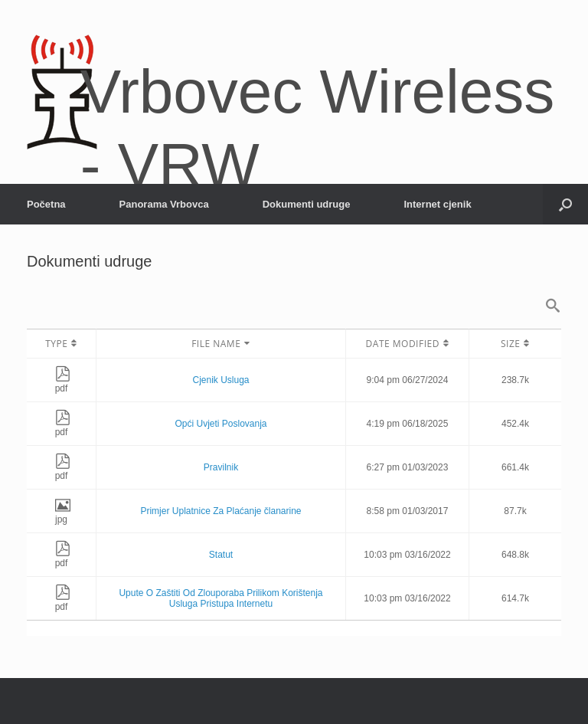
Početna (46, 204)
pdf (63, 383)
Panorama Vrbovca (164, 204)
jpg (63, 514)
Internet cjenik (437, 204)
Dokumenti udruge (307, 204)
